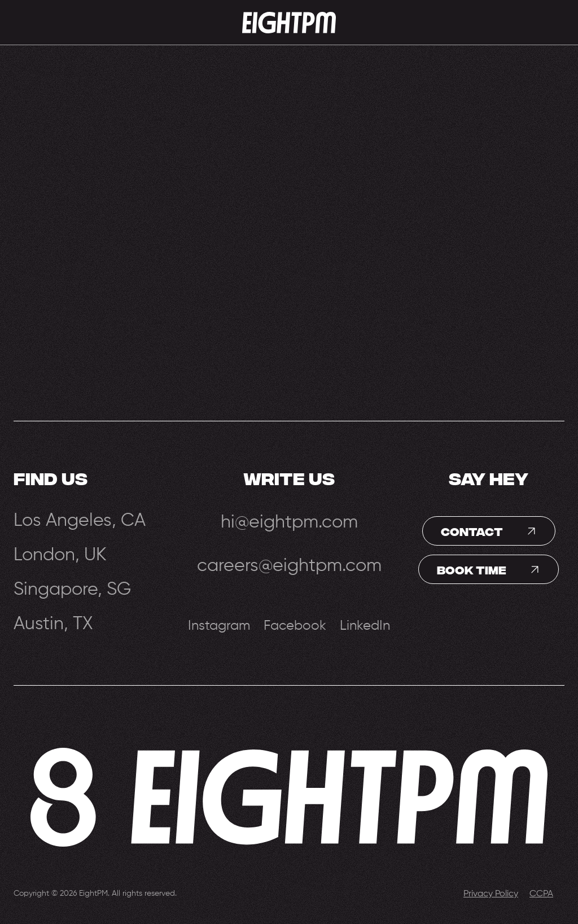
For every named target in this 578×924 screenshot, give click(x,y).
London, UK (60, 554)
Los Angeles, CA (80, 520)
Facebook (295, 626)
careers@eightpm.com (289, 566)
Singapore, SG (72, 589)
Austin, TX (53, 623)
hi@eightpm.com (289, 522)
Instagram (219, 626)
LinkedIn (365, 626)
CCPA (541, 894)
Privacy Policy (491, 894)
